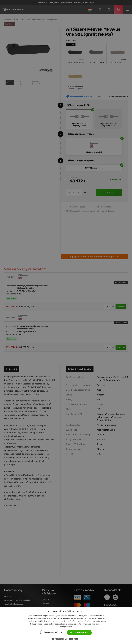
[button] (66, 639)
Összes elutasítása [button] (53, 633)
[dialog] (66, 322)
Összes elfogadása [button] (80, 633)
